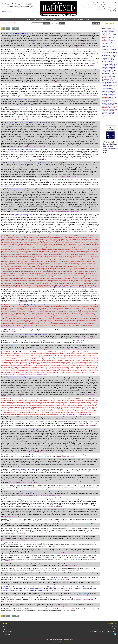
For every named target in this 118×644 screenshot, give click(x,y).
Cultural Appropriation (112, 42)
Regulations (104, 94)
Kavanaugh (109, 79)
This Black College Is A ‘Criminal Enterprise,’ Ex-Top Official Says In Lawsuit (31, 163)
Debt (110, 43)
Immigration (5, 67)
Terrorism (114, 105)
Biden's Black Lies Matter (23, 352)
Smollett (107, 100)
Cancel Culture (70, 600)
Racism (69, 82)
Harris (6, 332)
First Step (109, 60)
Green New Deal (112, 66)
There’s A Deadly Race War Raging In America (31, 430)
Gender (15, 396)
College (63, 176)
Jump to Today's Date (78, 19)
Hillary (113, 69)
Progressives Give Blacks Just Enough (20, 100)
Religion (110, 94)
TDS (114, 103)
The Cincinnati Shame (15, 189)
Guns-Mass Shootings (72, 419)
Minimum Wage (108, 85)
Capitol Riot (112, 36)
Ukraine (109, 108)
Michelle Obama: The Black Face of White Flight (29, 469)
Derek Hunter (112, 45)
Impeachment (105, 76)
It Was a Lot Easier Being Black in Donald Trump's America (31, 334)
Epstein (110, 51)
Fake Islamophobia (106, 55)
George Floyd (29, 374)
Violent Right (105, 112)
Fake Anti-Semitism (111, 52)
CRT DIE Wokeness (15, 120)
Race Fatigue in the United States (19, 290)
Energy (108, 49)
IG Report (112, 73)
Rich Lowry (109, 96)
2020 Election (111, 27)
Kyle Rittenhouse (111, 81)
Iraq (112, 76)
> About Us (113, 626)
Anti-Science (104, 31)
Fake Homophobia (112, 54)
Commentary (53, 19)
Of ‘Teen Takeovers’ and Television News (21, 455)
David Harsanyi (105, 43)
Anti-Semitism (111, 31)
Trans (79, 565)
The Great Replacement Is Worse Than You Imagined (24, 50)
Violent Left (94, 287)
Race (82, 47)
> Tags (3, 629)
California (114, 34)
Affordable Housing (106, 30)
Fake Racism (60, 82)
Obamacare (109, 88)
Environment (104, 51)
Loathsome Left (61, 160)
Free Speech (83, 600)
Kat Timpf (104, 79)
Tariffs (103, 103)
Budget (110, 34)
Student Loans (109, 102)
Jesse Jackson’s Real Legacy (26, 70)
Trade (106, 106)
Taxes (111, 103)
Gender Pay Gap (113, 64)
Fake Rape (110, 57)
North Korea (110, 87)
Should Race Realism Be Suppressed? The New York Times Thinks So (28, 85)
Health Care (75, 414)
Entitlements (91, 65)
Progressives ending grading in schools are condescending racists (37, 492)
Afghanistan (114, 30)
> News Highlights (7, 632)
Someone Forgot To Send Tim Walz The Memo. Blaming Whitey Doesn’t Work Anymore (33, 108)
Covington (104, 40)
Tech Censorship (108, 105)
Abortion (104, 28)
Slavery (103, 100)
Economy (113, 48)
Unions (106, 109)
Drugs (110, 46)
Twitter (87, 19)
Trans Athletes (114, 106)
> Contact (114, 629)
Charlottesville (105, 37)
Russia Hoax (104, 97)
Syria (114, 102)
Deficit (114, 43)
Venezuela (111, 109)
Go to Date (62, 23)
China (110, 37)
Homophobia (105, 72)
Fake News (54, 211)
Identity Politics (25, 482)
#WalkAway (104, 27)
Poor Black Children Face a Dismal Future (21, 214)
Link (47, 47)
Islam (115, 76)
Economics (81, 338)
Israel (110, 78)
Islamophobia (105, 78)
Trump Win (91, 338)
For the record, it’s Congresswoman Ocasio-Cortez (108, 61)
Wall (105, 113)
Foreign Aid (111, 63)
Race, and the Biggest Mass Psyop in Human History (34, 305)
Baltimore (107, 33)
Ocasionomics (105, 90)
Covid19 (68, 176)
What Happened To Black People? (19, 33)
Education (54, 160)
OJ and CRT (13, 422)
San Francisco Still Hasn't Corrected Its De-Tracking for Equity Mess (29, 149)
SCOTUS (114, 97)
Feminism (104, 60)
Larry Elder (37, 374)
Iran (109, 76)
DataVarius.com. (67, 641)
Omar (110, 90)
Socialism (112, 100)
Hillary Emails (105, 70)
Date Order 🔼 (96, 23)
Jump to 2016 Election (64, 19)
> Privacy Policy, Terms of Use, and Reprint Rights (102, 632)
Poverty (103, 93)
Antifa (103, 33)
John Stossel (114, 78)
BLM (6, 374)
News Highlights (43, 19)
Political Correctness (106, 91)
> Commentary (6, 635)
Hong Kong (112, 72)
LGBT (106, 84)
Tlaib (103, 106)
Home (29, 19)
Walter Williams (111, 113)
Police (85, 287)
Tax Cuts (107, 103)
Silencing (77, 211)
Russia (114, 96)
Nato (113, 85)
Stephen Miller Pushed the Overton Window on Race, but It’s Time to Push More (31, 123)
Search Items (46, 23)
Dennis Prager (105, 45)
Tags (35, 19)
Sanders (110, 97)
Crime (79, 47)
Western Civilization (18, 67)
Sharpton (107, 99)
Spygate (103, 102)
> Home (4, 626)
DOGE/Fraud (105, 46)
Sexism (103, 99)
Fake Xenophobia (109, 58)
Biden (103, 34)
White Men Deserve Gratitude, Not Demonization (23, 377)
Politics (33, 105)
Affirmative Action (87, 95)
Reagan (114, 93)
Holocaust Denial (112, 70)
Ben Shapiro (113, 33)
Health (103, 69)
